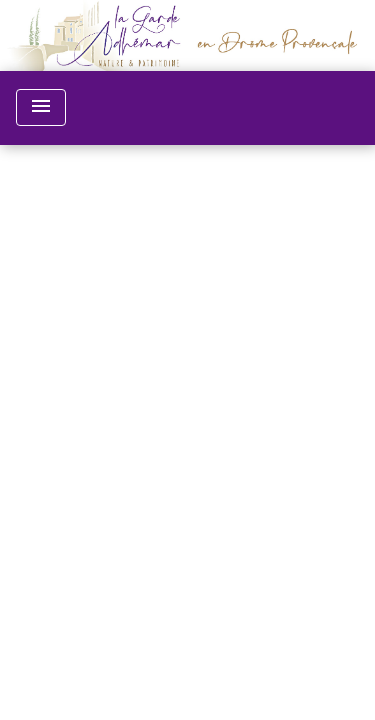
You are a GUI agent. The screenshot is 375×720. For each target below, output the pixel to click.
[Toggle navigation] (41, 107)
